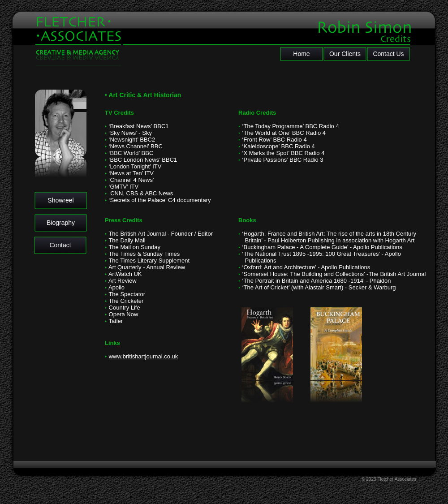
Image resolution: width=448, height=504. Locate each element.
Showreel (60, 200)
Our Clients (345, 54)
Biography (61, 223)
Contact (60, 245)
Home (301, 54)
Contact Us (388, 54)
